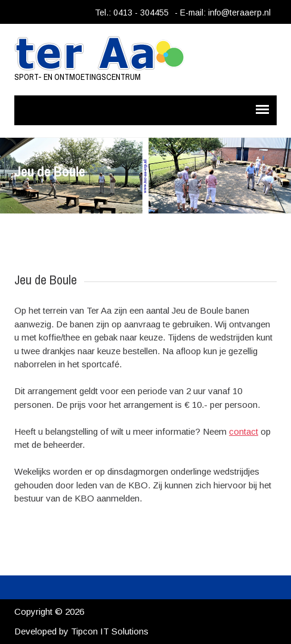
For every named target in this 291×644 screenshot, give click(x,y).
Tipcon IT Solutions (110, 631)
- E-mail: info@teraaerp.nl (223, 13)
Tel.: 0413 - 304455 (132, 13)
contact (244, 431)
